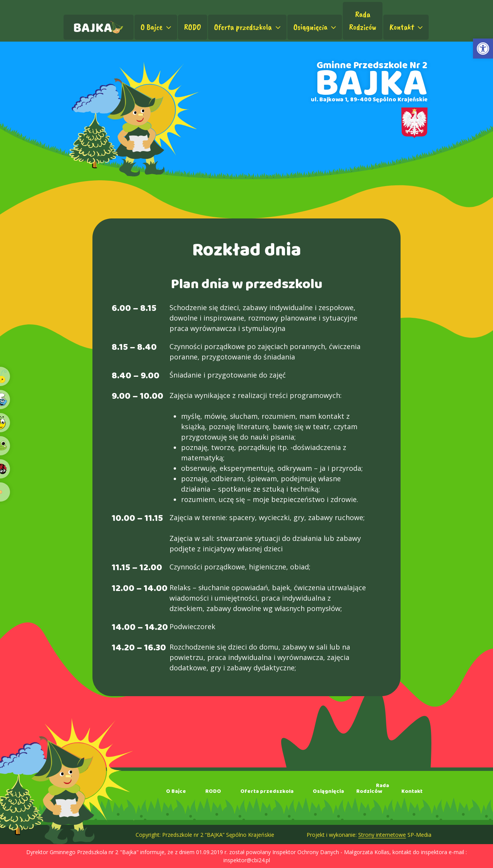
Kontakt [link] (407, 27)
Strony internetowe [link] (382, 835)
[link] (483, 49)
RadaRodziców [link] (363, 21)
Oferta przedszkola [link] (248, 27)
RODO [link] (193, 27)
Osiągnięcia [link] (316, 27)
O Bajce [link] (157, 27)
